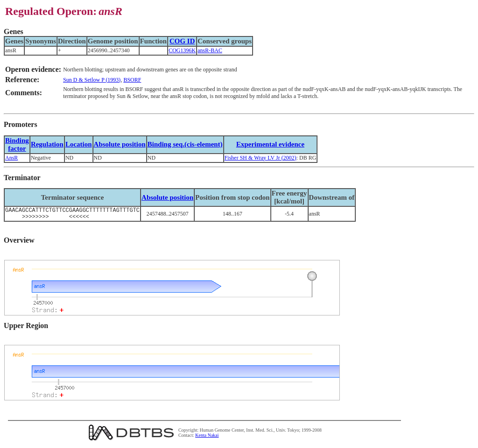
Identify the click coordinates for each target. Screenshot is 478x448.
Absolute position (120, 144)
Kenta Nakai (207, 438)
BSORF (132, 80)
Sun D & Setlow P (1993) (92, 80)
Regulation (47, 144)
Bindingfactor (17, 144)
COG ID (182, 41)
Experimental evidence (270, 144)
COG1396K (182, 50)
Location (79, 144)
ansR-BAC (210, 50)
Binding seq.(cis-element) (185, 144)
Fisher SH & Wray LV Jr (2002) (260, 158)
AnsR (11, 158)
